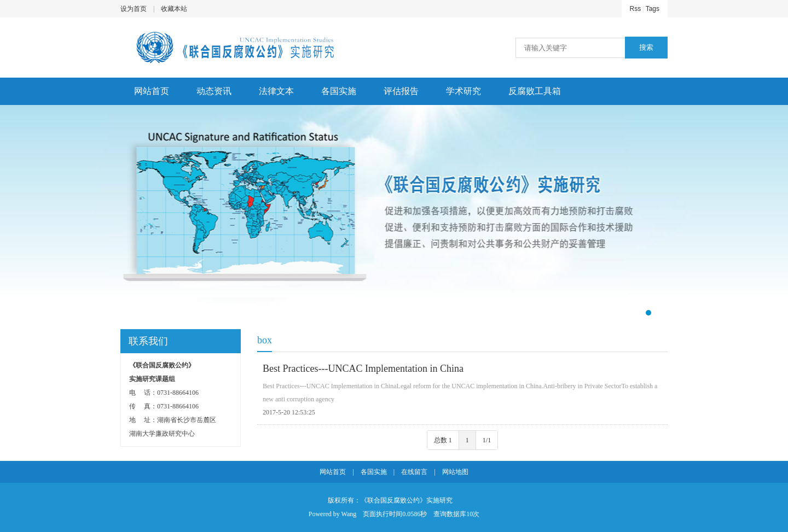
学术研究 (463, 91)
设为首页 (134, 9)
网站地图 (455, 472)
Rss (636, 9)
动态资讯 (214, 91)
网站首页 (152, 91)
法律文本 (276, 91)
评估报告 (401, 91)
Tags (653, 9)
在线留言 (414, 472)
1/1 (487, 440)
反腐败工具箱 (535, 91)
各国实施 (339, 91)
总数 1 (443, 440)
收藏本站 (174, 9)
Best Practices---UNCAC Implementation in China (363, 369)
